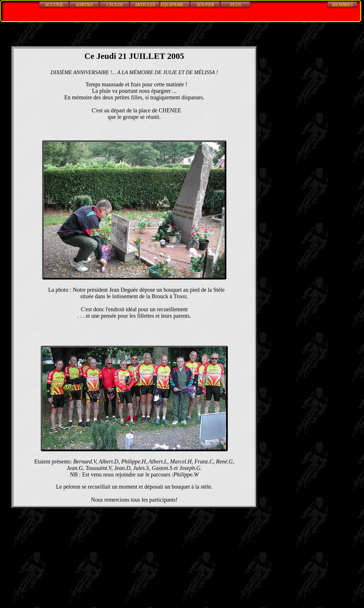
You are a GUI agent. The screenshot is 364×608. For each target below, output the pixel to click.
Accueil (54, 5)
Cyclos (115, 5)
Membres (342, 5)
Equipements (175, 5)
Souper (205, 5)
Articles (145, 5)
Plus (235, 5)
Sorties (84, 5)
